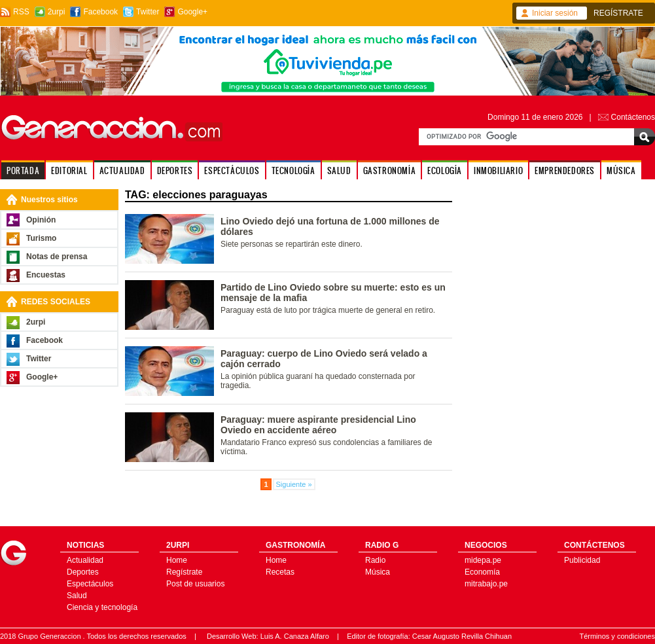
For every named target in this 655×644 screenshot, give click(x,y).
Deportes (83, 572)
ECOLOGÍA (445, 170)
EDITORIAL (69, 170)
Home (177, 560)
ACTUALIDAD (122, 170)
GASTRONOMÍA (390, 170)
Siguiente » (294, 484)
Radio (375, 560)
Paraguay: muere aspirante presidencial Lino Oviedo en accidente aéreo (318, 425)
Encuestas (46, 275)
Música (378, 572)
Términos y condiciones (617, 636)
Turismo (41, 238)
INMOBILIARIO (498, 170)
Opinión (41, 220)
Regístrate (184, 572)
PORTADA (23, 170)
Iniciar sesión (555, 13)
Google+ (192, 12)
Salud (77, 596)
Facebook (100, 12)
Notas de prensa (57, 257)
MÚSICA (621, 170)
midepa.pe (483, 560)
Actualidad (85, 560)
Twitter (148, 12)
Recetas (280, 572)
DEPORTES (175, 170)
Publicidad (582, 560)
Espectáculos (90, 584)
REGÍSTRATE (618, 13)
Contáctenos (633, 117)
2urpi (57, 12)
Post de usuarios (195, 584)
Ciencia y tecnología (102, 607)
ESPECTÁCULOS (232, 170)
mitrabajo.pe (486, 584)
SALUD (339, 170)
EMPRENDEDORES (565, 170)
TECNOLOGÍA (293, 170)
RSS (21, 12)
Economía (482, 572)
